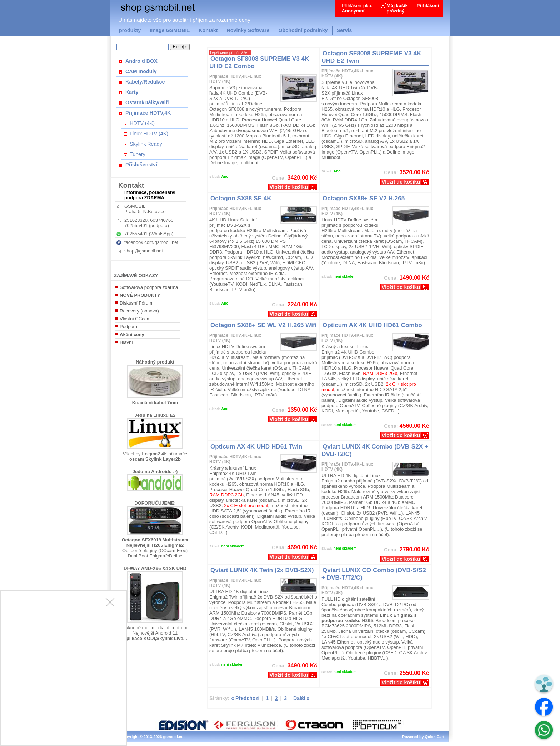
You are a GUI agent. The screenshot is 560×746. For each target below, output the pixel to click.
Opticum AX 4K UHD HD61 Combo (372, 325)
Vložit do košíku (289, 187)
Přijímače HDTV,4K (148, 113)
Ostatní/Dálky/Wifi (147, 102)
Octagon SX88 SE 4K (241, 198)
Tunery (137, 154)
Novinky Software (248, 30)
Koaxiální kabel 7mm (155, 403)
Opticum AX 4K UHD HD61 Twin (256, 446)
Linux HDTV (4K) (149, 134)
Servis (344, 30)
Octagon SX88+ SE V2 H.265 (364, 198)
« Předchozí (245, 698)
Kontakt (208, 30)
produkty (130, 30)
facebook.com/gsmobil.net (151, 242)
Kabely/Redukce (145, 82)
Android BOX (141, 61)
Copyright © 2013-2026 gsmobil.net (152, 737)
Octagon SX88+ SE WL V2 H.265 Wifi (263, 325)
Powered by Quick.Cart (423, 737)
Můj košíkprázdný (397, 8)
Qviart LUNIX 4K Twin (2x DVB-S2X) (262, 570)
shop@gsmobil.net (144, 251)
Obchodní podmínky (303, 30)
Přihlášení (428, 6)
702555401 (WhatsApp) (149, 234)
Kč (263, 177)
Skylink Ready (146, 144)
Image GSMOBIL (170, 30)
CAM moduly (141, 71)
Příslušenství (141, 165)
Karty (132, 92)
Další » (301, 698)
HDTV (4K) (142, 123)
